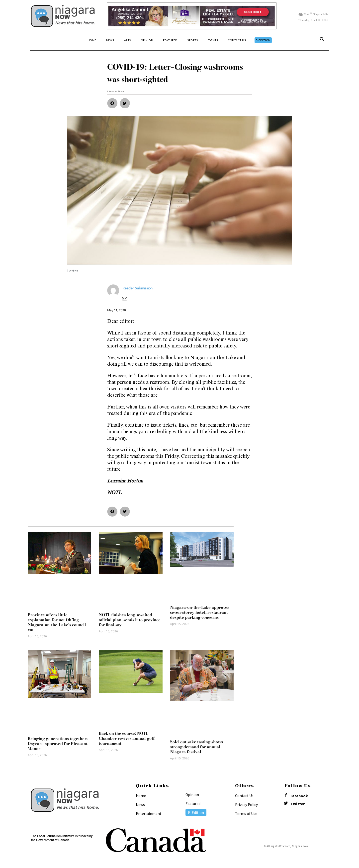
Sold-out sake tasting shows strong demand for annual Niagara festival (196, 747)
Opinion (192, 795)
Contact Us (244, 796)
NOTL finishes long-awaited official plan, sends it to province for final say (130, 620)
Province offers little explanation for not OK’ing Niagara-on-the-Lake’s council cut (57, 622)
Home (141, 796)
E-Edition (196, 812)
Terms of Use (246, 813)
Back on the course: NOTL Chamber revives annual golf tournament (127, 738)
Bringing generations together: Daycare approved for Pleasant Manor (58, 743)
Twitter (298, 804)
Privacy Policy (246, 804)
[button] (322, 40)
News (140, 804)
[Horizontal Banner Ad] (192, 16)
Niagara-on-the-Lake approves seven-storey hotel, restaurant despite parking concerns (200, 612)
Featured (193, 803)
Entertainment (149, 813)
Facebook (299, 796)
